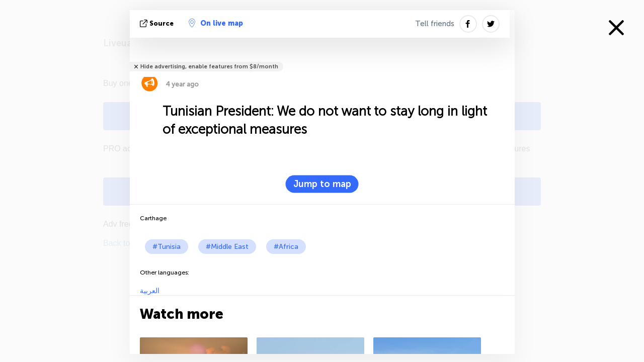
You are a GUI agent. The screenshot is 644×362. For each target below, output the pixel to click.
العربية (150, 291)
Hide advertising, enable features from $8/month (209, 67)
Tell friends (435, 24)
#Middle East (227, 247)
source (158, 23)
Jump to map (322, 184)
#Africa (286, 247)
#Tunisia (167, 247)
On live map (216, 23)
